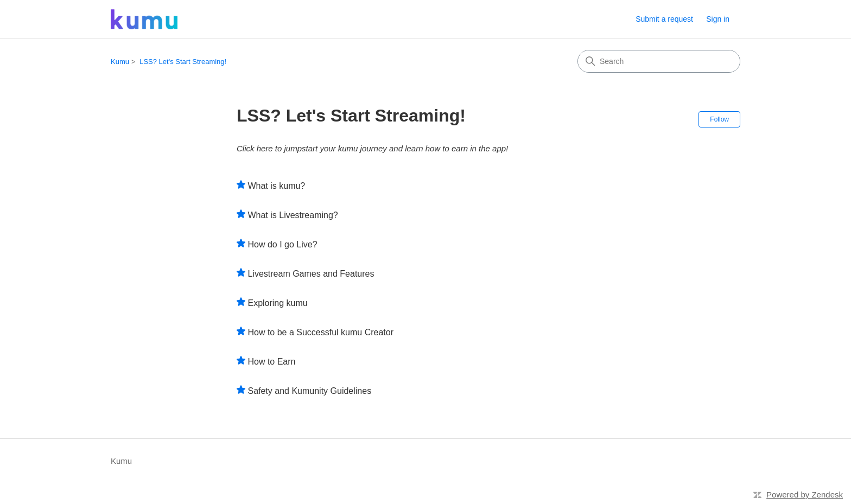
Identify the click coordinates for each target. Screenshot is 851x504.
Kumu (120, 62)
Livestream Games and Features (311, 274)
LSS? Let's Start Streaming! (183, 62)
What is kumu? (276, 186)
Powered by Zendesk (805, 495)
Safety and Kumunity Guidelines (309, 391)
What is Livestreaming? (293, 215)
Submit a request (664, 19)
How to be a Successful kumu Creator (320, 332)
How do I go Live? (282, 244)
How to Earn (271, 362)
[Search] (659, 61)
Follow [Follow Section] (719, 119)
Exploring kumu (277, 303)
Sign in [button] (718, 19)
